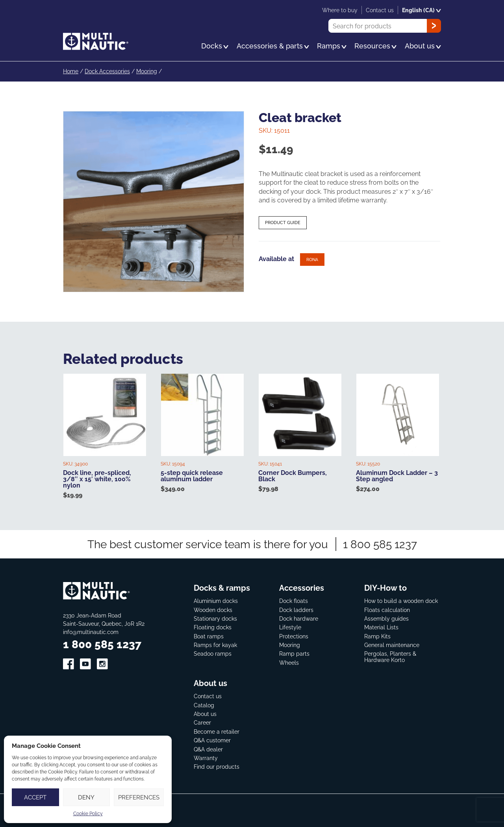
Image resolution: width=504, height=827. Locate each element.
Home (71, 71)
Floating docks (213, 627)
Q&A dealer (208, 748)
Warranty (206, 757)
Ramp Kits (377, 635)
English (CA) (422, 10)
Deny (86, 797)
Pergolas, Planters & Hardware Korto (390, 656)
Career (202, 722)
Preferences (139, 797)
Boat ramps (209, 635)
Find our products (217, 766)
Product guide (283, 223)
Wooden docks (213, 609)
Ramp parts (294, 653)
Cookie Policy (88, 813)
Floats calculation (387, 609)
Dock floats (294, 600)
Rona (312, 259)
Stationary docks (215, 618)
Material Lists (381, 627)
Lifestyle (290, 627)
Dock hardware (299, 618)
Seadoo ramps (213, 653)
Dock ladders (296, 609)
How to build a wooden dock (401, 600)
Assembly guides (386, 618)
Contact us (208, 696)
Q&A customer (212, 740)
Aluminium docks (216, 600)
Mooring (147, 71)
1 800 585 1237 (380, 544)
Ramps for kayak (215, 644)
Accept (35, 797)
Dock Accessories (107, 71)
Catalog (204, 704)
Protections (294, 635)
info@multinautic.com (91, 631)
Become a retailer (217, 731)
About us (205, 713)
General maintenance (392, 644)
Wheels (289, 662)
